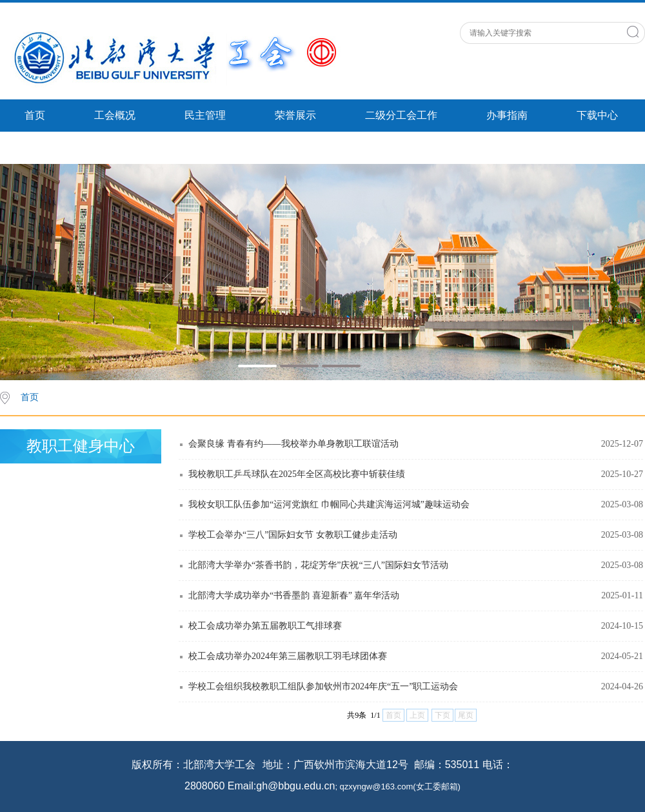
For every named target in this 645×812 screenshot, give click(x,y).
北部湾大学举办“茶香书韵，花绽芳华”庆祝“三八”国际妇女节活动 (318, 565)
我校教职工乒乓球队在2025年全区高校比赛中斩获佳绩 (297, 474)
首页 (35, 115)
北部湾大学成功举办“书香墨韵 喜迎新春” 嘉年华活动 (294, 595)
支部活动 (45, 147)
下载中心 (597, 115)
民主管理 (205, 115)
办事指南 (507, 115)
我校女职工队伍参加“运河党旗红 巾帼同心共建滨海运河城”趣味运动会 (329, 504)
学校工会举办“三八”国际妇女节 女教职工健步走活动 (293, 535)
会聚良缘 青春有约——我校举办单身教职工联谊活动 (293, 444)
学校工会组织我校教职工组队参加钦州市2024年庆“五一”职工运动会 (323, 686)
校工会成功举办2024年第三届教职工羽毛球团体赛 (288, 656)
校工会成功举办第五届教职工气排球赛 (265, 626)
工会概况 (115, 115)
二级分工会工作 (401, 115)
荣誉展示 (295, 115)
